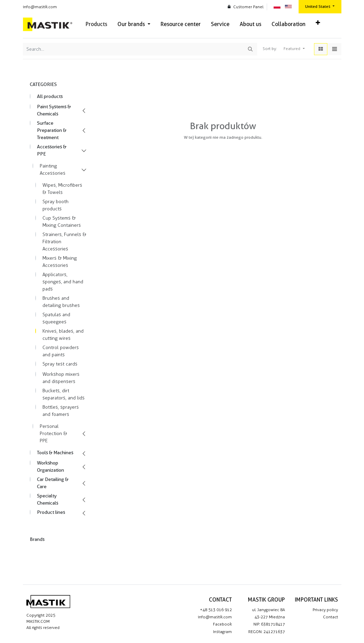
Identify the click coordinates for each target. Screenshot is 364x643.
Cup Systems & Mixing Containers (62, 222)
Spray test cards (60, 364)
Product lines (51, 512)
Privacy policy (325, 610)
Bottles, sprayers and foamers (61, 411)
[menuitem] (96, 24)
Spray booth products (55, 205)
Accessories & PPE (52, 150)
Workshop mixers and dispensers (61, 378)
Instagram (222, 632)
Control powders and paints (61, 351)
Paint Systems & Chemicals (54, 110)
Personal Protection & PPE (53, 434)
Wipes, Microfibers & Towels (62, 189)
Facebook (222, 624)
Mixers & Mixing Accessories (60, 262)
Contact (330, 617)
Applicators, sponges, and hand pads (63, 282)
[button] (318, 23)
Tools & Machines (55, 453)
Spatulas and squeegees (56, 318)
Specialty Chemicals (48, 499)
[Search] (250, 49)
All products (50, 96)
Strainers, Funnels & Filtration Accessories (64, 242)
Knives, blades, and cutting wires (63, 335)
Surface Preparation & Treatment (52, 130)
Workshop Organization (51, 466)
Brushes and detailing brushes (61, 302)
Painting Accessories (53, 170)
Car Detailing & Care (53, 483)
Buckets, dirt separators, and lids (64, 394)
